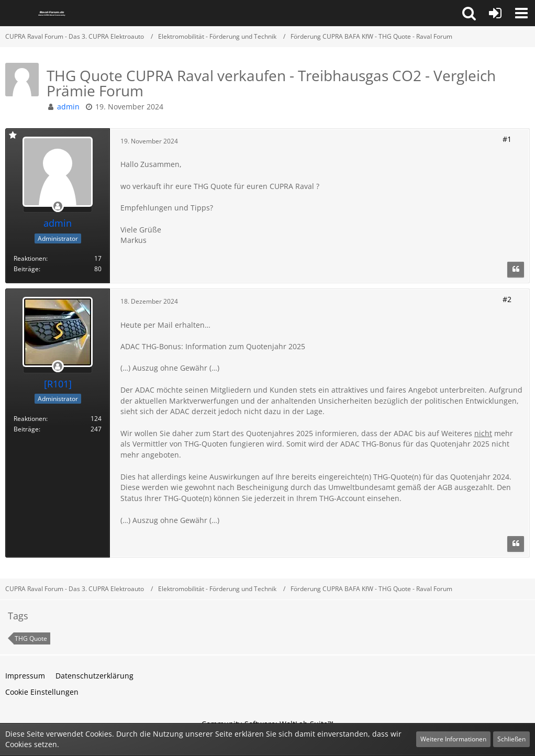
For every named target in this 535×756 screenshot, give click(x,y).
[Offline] (58, 207)
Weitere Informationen (453, 739)
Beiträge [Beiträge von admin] (26, 269)
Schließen (511, 739)
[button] (469, 13)
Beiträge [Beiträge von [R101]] (26, 429)
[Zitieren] (516, 270)
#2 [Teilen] (507, 299)
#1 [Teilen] (507, 139)
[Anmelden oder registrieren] (495, 13)
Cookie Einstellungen (42, 692)
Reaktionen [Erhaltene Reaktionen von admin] (30, 258)
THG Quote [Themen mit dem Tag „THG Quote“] (31, 638)
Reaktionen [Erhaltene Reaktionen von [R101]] (30, 419)
